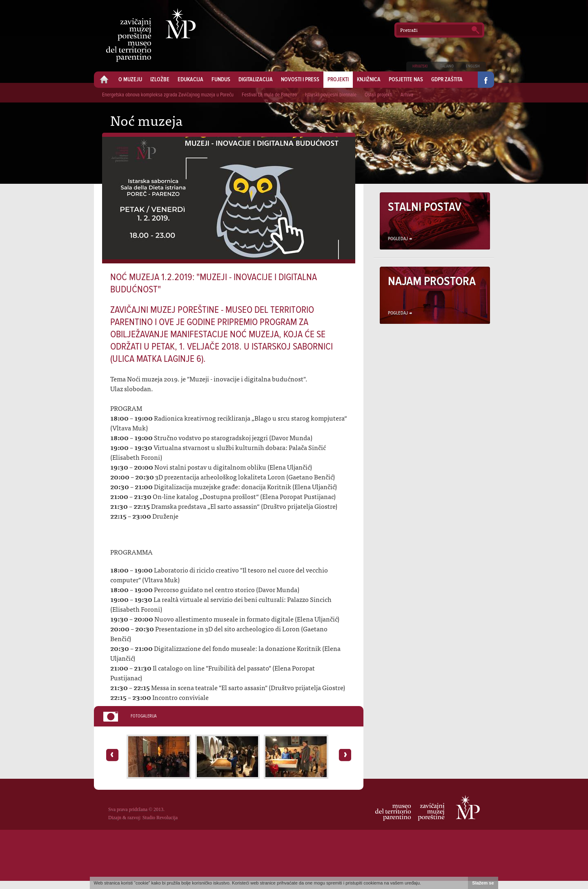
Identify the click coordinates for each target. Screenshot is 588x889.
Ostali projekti (379, 95)
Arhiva (407, 95)
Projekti (338, 80)
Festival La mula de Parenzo (269, 95)
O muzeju (130, 80)
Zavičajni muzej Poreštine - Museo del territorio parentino (151, 35)
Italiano (447, 66)
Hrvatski (420, 66)
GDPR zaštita (447, 80)
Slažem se (483, 883)
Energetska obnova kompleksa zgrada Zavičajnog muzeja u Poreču (168, 95)
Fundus (221, 80)
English (473, 66)
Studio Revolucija (160, 818)
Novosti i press (300, 80)
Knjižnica (369, 80)
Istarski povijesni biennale (331, 95)
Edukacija (190, 80)
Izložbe (160, 80)
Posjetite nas (406, 80)
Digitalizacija (256, 80)
